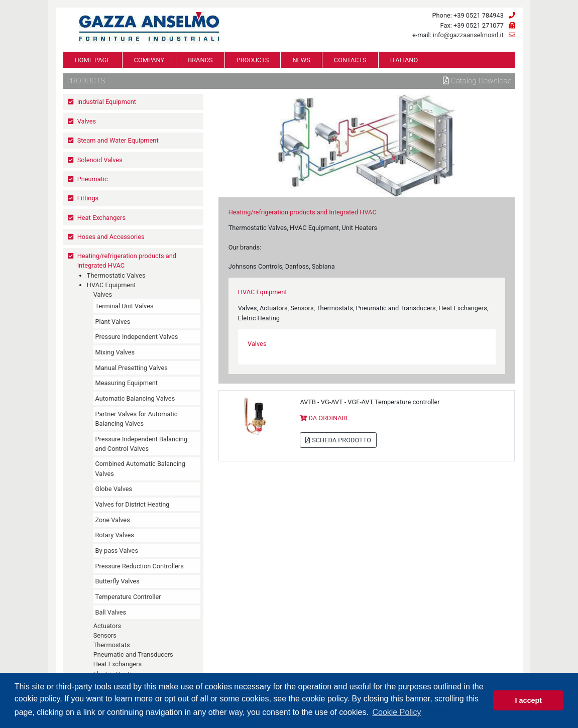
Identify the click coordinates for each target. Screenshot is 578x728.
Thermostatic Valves (116, 275)
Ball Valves (110, 612)
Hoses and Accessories (111, 237)
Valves (87, 121)
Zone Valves (112, 520)
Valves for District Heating (132, 504)
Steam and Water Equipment (118, 140)
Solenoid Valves (100, 160)
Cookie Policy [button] (396, 712)
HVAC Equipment (111, 285)
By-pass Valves (117, 551)
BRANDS (200, 60)
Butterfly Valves (117, 581)
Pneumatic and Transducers (133, 654)
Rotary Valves (114, 535)
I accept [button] (528, 700)
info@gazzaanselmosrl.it (468, 35)
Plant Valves (112, 322)
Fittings (88, 198)
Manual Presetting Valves (131, 368)
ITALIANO (404, 60)
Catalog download (477, 81)
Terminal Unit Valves (124, 306)
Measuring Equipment (126, 383)
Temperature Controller (128, 597)
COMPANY (149, 60)
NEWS (301, 60)
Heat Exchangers (101, 218)
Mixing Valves (115, 352)
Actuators (107, 626)
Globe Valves (113, 489)
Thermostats (112, 645)
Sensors (105, 635)
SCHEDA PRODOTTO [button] (338, 440)
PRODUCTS (253, 60)
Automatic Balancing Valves (135, 398)
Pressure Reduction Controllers (139, 566)
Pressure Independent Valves (136, 337)
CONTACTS (350, 60)
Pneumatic (93, 179)
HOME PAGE (93, 60)
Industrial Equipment (107, 102)
